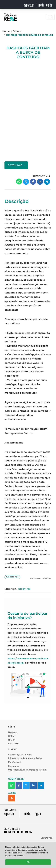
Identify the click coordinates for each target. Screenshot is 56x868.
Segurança (14, 766)
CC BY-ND (24, 589)
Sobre (12, 727)
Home (6, 31)
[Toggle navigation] (50, 17)
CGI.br (11, 736)
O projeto (13, 732)
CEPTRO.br (14, 744)
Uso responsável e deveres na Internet (27, 770)
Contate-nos (47, 838)
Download (15, 165)
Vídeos (12, 749)
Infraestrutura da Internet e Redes (25, 758)
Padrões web (12, 577)
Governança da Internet (20, 755)
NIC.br (11, 740)
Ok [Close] (28, 862)
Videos (17, 31)
